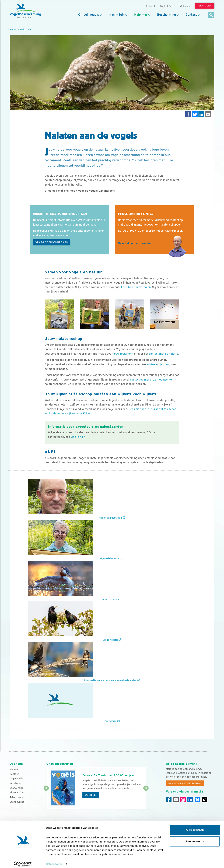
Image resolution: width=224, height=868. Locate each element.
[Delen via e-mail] (208, 114)
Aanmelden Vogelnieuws (185, 783)
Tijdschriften (17, 793)
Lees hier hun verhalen (136, 287)
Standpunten (17, 802)
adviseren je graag (158, 364)
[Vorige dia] (46, 799)
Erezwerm (110, 721)
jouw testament (123, 354)
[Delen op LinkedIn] (201, 114)
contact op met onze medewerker (152, 380)
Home (13, 29)
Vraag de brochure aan (52, 242)
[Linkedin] (190, 800)
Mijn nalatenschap (110, 558)
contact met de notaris (163, 354)
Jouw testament (110, 599)
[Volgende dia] (146, 799)
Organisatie (16, 779)
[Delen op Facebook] (188, 114)
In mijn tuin (117, 15)
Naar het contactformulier (135, 243)
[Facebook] (169, 800)
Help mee (141, 15)
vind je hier (78, 437)
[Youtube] (176, 800)
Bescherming (167, 15)
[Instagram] (183, 800)
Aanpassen (195, 838)
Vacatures (15, 783)
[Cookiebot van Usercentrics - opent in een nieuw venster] (23, 861)
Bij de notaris (110, 640)
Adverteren (16, 797)
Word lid (91, 795)
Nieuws (14, 769)
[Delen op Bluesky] (195, 114)
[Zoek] (211, 15)
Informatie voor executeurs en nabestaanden (110, 680)
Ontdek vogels (89, 15)
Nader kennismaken (110, 518)
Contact (191, 15)
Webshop (185, 6)
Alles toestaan (195, 827)
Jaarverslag (17, 788)
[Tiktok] (205, 800)
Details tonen (54, 861)
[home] (25, 11)
